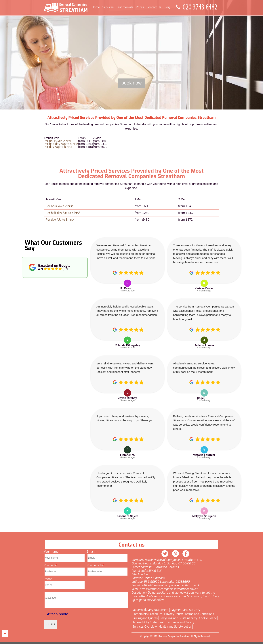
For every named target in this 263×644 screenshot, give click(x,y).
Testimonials (125, 7)
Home (96, 7)
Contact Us (154, 7)
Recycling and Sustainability (178, 618)
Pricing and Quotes (145, 618)
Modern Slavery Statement (150, 610)
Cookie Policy (208, 618)
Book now (131, 83)
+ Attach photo (56, 614)
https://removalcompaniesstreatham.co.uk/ (169, 589)
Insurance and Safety (180, 622)
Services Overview (145, 627)
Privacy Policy (173, 614)
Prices (140, 7)
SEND (51, 624)
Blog (167, 7)
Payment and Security (185, 610)
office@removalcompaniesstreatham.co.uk (171, 585)
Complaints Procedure (147, 614)
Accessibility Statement (148, 622)
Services (108, 7)
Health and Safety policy (175, 627)
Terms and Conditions (199, 614)
